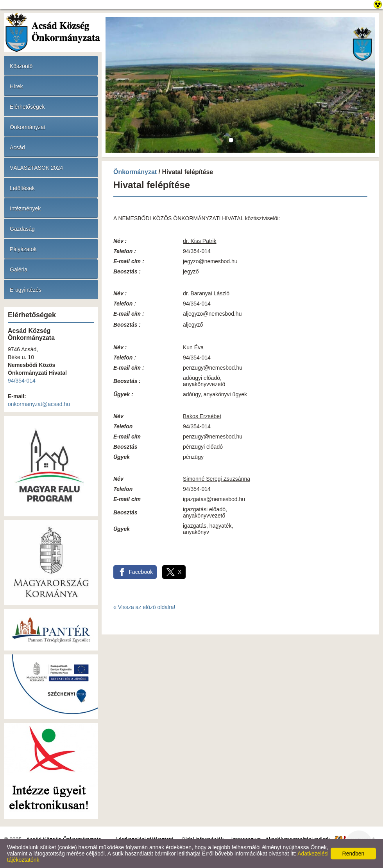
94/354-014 (22, 381)
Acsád (17, 147)
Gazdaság (22, 229)
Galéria (19, 270)
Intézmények (25, 208)
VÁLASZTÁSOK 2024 (36, 168)
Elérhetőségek (27, 107)
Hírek (16, 86)
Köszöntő (21, 66)
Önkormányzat (28, 127)
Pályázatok (23, 249)
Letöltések (22, 188)
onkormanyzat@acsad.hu (39, 404)
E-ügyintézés (26, 290)
